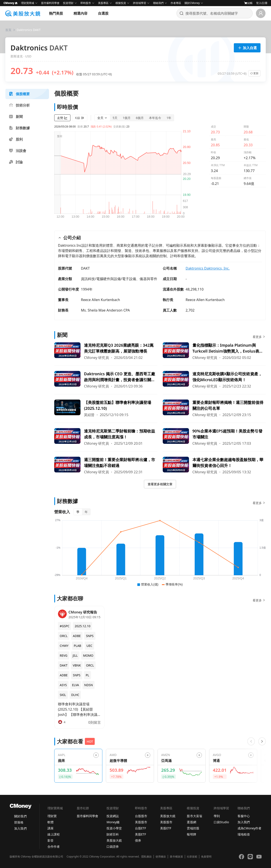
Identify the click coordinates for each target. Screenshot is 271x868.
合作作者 (54, 846)
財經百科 (113, 834)
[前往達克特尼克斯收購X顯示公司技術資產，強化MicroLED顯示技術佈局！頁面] (214, 380)
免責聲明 (206, 857)
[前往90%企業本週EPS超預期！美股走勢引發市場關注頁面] (214, 437)
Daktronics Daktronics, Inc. (208, 268)
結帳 (248, 3)
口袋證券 (113, 846)
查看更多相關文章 (160, 484)
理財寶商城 (28, 3)
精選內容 (80, 13)
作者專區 (176, 3)
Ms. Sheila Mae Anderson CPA (105, 310)
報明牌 (191, 834)
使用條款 (161, 857)
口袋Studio (221, 822)
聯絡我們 (158, 3)
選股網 (191, 822)
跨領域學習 (140, 3)
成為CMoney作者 (250, 828)
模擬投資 (121, 3)
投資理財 (68, 3)
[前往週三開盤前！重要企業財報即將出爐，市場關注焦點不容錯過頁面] (106, 466)
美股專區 (103, 3)
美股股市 (141, 822)
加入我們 (20, 828)
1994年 (87, 289)
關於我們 (20, 816)
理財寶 (52, 816)
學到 (217, 816)
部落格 (19, 822)
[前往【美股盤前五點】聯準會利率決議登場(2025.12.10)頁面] (106, 408)
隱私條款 (147, 857)
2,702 (190, 310)
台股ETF (141, 828)
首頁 (8, 30)
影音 (51, 840)
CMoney (10, 3)
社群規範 (192, 857)
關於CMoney (192, 3)
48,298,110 (195, 289)
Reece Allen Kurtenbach (101, 300)
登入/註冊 (262, 3)
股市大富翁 (194, 816)
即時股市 (86, 3)
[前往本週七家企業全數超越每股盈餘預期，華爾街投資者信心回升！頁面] (214, 466)
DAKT (85, 268)
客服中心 (244, 816)
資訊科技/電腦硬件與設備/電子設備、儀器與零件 (119, 279)
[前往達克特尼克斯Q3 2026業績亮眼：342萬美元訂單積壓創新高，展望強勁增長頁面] (106, 351)
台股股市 (141, 816)
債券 (138, 840)
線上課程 (54, 834)
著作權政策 (176, 857)
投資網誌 (113, 816)
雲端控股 (193, 828)
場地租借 (244, 834)
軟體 (51, 822)
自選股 (103, 13)
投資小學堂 (114, 828)
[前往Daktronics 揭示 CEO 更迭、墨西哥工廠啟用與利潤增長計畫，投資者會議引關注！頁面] (106, 380)
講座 (51, 828)
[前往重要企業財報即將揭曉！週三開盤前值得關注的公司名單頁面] (214, 408)
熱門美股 (56, 13)
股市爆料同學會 (50, 3)
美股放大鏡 (114, 840)
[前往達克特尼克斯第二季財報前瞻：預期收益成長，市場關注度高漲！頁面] (106, 437)
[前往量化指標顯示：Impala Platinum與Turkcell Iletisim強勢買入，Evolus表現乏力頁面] (214, 351)
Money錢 (113, 822)
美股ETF (141, 834)
